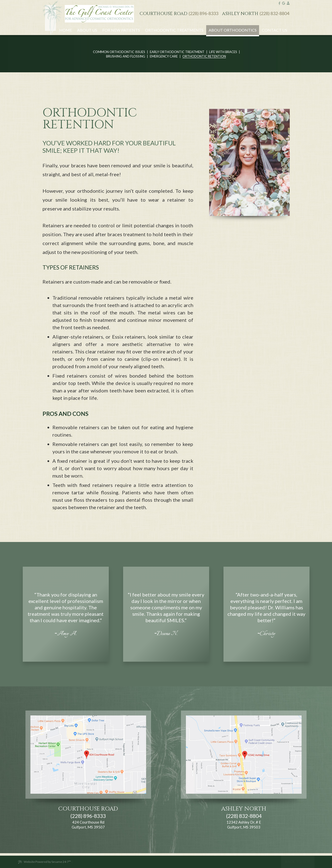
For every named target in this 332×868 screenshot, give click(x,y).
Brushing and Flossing (126, 57)
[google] (284, 3)
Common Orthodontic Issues (119, 52)
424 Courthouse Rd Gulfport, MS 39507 (88, 825)
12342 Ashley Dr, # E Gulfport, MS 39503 (244, 825)
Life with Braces (223, 52)
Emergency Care (164, 57)
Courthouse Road (164, 14)
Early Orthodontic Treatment (177, 52)
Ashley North (240, 14)
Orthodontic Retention (204, 57)
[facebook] (279, 3)
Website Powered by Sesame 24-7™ (44, 862)
